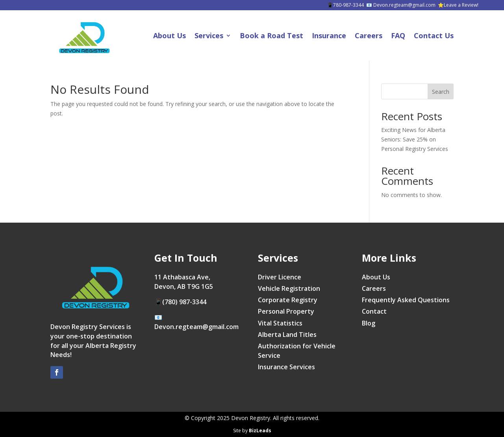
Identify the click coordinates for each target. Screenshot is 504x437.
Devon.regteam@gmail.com (404, 5)
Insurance (329, 35)
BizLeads (260, 430)
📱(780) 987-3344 (180, 302)
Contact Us (434, 35)
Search (441, 92)
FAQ (398, 35)
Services (209, 35)
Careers (369, 35)
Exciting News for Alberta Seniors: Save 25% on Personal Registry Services (415, 139)
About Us (170, 35)
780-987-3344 (348, 5)
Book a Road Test (271, 35)
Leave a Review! (461, 5)
